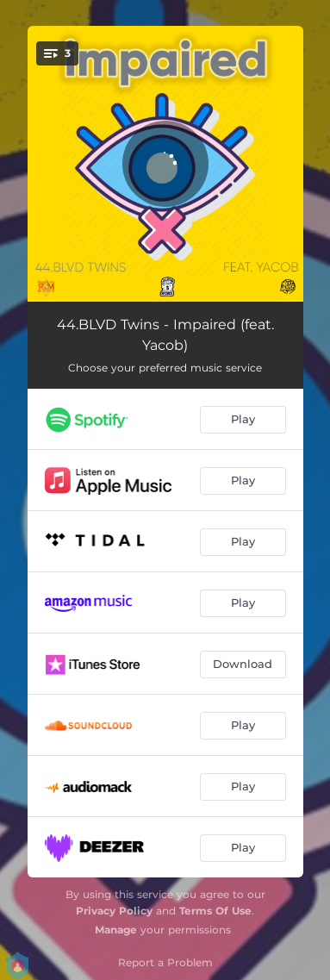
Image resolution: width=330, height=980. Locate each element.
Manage (116, 930)
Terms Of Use (215, 911)
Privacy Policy (114, 911)
